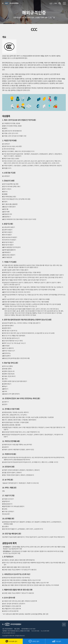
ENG (56, 3)
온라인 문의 (34, 641)
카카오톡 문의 (11, 641)
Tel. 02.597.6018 (35, 631)
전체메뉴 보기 (64, 3)
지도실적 (57, 641)
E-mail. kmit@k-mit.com (9, 633)
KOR (51, 3)
